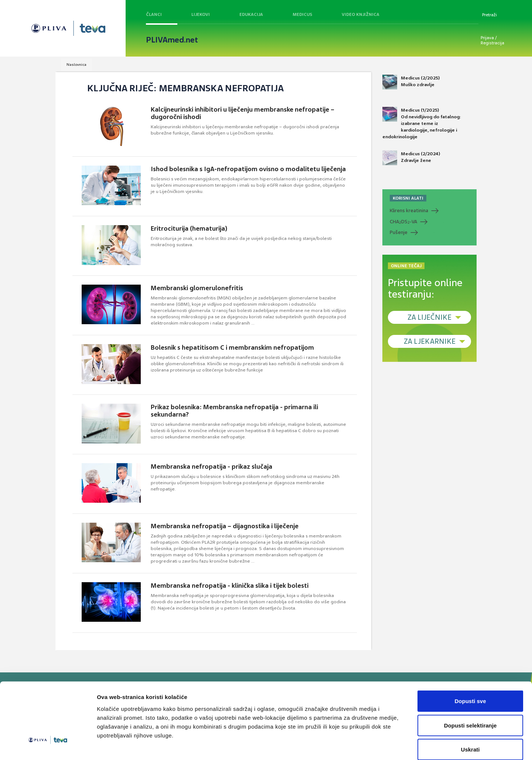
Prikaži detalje (383, 745)
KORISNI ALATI (408, 198)
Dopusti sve (470, 663)
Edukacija (251, 14)
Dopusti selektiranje (470, 687)
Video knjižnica (361, 14)
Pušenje (399, 232)
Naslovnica (76, 65)
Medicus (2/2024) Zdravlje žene (411, 158)
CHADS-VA (403, 222)
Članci (154, 14)
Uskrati (470, 711)
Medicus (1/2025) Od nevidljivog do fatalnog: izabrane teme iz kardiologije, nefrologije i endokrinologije (422, 123)
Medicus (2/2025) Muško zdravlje (411, 82)
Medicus (302, 14)
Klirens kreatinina (409, 211)
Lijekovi (201, 14)
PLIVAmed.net (172, 40)
